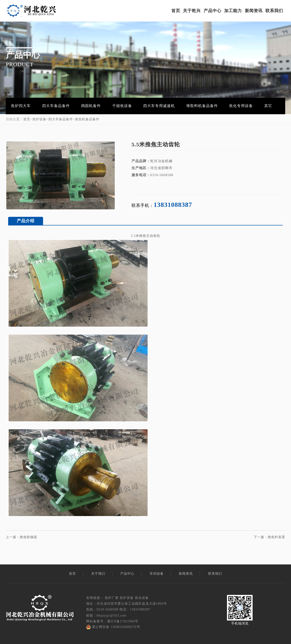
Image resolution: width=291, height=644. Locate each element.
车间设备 (157, 574)
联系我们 (274, 11)
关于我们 (98, 574)
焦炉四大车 (21, 106)
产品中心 (213, 11)
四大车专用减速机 (159, 106)
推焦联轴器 (29, 537)
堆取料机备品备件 (202, 106)
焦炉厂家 (112, 598)
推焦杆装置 (276, 537)
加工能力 (233, 11)
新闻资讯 (254, 11)
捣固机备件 (91, 106)
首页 (176, 11)
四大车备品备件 (56, 106)
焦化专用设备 (241, 106)
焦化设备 (142, 598)
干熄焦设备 (122, 106)
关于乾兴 (192, 11)
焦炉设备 (39, 119)
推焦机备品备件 (87, 119)
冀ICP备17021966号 (123, 621)
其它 (268, 106)
